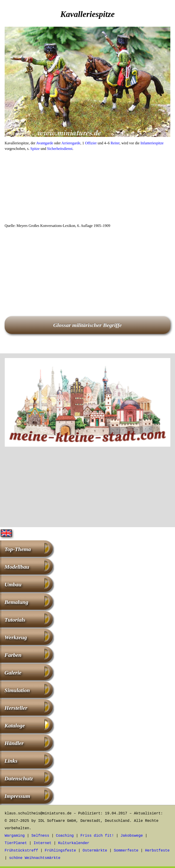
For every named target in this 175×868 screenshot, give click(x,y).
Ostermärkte (95, 851)
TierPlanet (16, 843)
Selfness (40, 836)
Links (11, 761)
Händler (14, 743)
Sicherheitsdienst (60, 149)
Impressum (17, 796)
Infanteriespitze (152, 143)
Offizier (91, 143)
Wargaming (15, 836)
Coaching (65, 836)
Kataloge (15, 726)
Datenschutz (19, 778)
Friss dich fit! (97, 836)
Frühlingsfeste (60, 851)
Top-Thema (18, 549)
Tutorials (15, 620)
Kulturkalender (74, 843)
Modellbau (17, 567)
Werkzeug (16, 637)
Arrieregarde (71, 143)
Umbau (13, 584)
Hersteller (16, 708)
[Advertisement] (87, 189)
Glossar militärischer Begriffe (87, 325)
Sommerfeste (126, 851)
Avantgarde (45, 143)
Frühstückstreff (21, 851)
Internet (43, 843)
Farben (13, 655)
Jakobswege (132, 836)
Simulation (17, 690)
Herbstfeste (157, 851)
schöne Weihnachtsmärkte (35, 858)
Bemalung (16, 602)
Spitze (35, 149)
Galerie (13, 673)
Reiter (115, 143)
